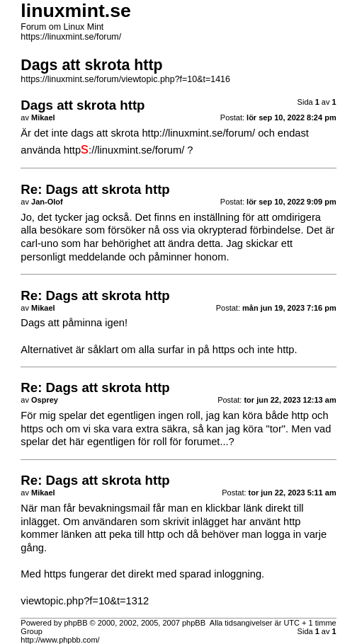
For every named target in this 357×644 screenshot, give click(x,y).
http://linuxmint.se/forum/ (198, 133)
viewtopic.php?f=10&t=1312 (85, 601)
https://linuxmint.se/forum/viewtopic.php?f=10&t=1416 (125, 79)
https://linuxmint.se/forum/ (71, 37)
